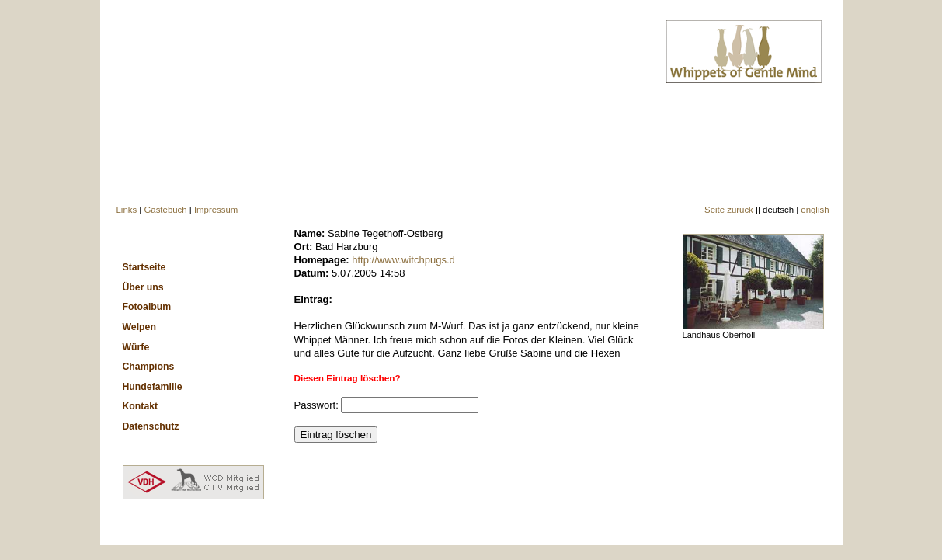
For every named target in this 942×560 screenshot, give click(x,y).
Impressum (216, 210)
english (815, 210)
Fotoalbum (147, 307)
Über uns (143, 287)
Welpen (139, 327)
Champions (149, 367)
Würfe (136, 347)
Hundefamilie (153, 387)
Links (127, 210)
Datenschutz (151, 426)
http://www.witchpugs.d (403, 260)
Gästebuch (165, 210)
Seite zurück (729, 210)
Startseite (144, 267)
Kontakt (141, 406)
